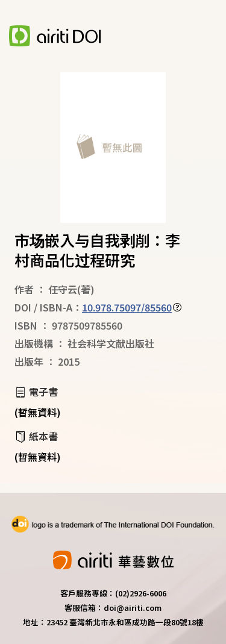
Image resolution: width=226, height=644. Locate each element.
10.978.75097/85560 (127, 307)
